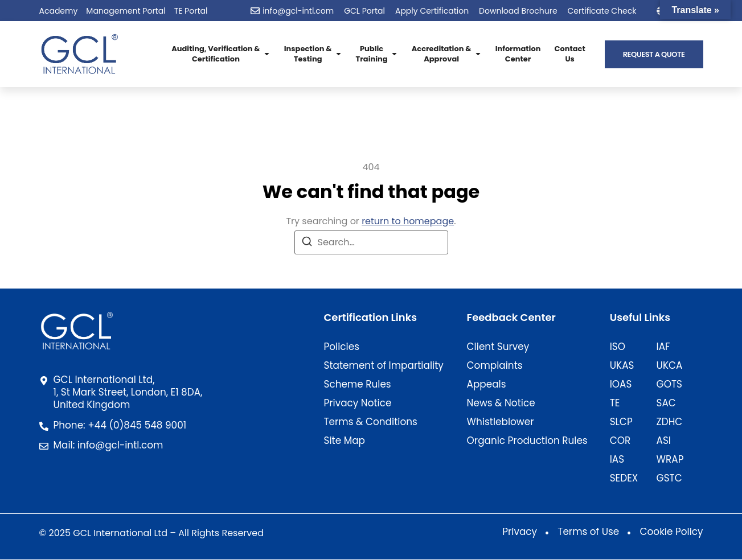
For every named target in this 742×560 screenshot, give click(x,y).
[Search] (307, 243)
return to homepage (408, 221)
